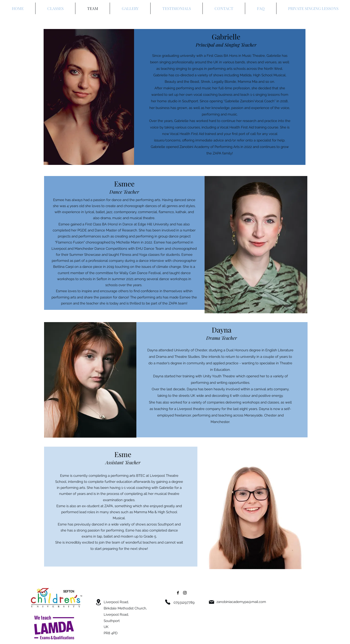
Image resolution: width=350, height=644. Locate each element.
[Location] (99, 602)
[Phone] (168, 602)
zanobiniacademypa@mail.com (241, 602)
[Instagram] (185, 593)
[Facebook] (178, 593)
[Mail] (212, 602)
